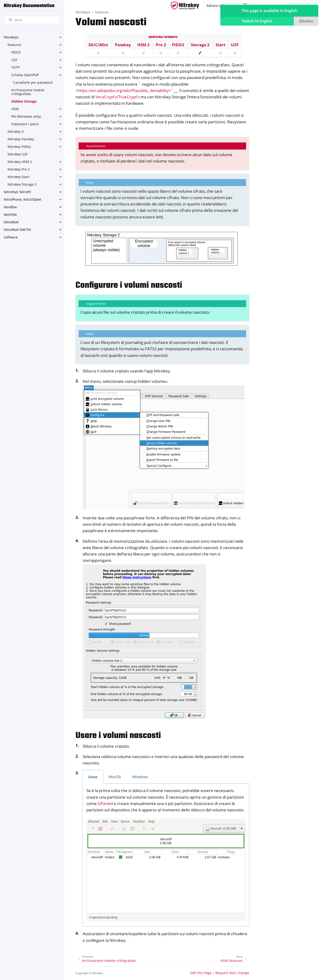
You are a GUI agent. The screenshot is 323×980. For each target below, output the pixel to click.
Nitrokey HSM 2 (20, 162)
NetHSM (10, 215)
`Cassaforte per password (32, 82)
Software (11, 237)
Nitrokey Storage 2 (22, 184)
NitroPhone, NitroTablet (23, 199)
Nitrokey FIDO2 (19, 147)
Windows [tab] (140, 777)
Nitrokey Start (18, 177)
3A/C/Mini (98, 45)
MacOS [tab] (115, 777)
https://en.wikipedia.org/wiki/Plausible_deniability (123, 90)
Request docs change (232, 973)
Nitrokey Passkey (21, 139)
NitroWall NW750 (17, 230)
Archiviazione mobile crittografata (28, 92)
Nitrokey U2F (18, 154)
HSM (15, 109)
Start (220, 45)
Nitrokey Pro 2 (19, 169)
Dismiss (306, 21)
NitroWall (11, 222)
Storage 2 (200, 45)
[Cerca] (32, 20)
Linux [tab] (93, 777)
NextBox (10, 207)
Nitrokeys (11, 37)
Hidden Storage (24, 101)
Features (14, 45)
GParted (105, 803)
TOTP (15, 67)
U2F (14, 60)
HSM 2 (143, 45)
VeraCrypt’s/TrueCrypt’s (117, 97)
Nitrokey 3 (16, 131)
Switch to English (257, 21)
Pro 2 (161, 45)
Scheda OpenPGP (25, 75)
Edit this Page (201, 973)
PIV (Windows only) (26, 116)
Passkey (123, 45)
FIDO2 (16, 52)
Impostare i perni (25, 124)
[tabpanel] (166, 855)
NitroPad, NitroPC (18, 192)
